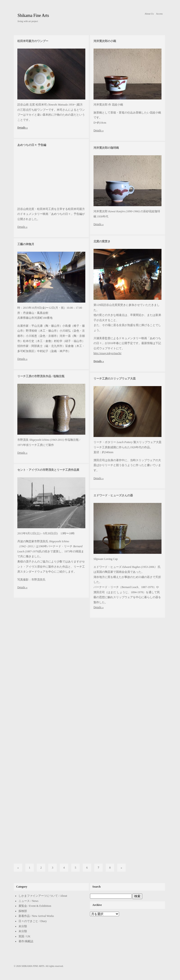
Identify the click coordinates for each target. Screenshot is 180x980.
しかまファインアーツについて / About (43, 896)
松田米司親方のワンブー (33, 41)
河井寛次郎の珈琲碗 (106, 148)
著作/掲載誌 (26, 941)
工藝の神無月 (26, 244)
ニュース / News (28, 901)
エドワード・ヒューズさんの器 (113, 495)
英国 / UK (24, 936)
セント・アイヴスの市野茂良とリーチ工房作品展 (48, 470)
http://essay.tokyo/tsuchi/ (108, 353)
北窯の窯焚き (102, 241)
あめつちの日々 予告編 (32, 145)
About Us (149, 14)
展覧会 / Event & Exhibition (35, 906)
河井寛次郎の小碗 (105, 41)
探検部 (23, 911)
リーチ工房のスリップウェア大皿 (115, 379)
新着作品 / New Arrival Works (36, 916)
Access (159, 14)
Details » (22, 128)
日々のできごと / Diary (33, 921)
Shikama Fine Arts (33, 15)
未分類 (23, 926)
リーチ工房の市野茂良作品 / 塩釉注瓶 (41, 376)
